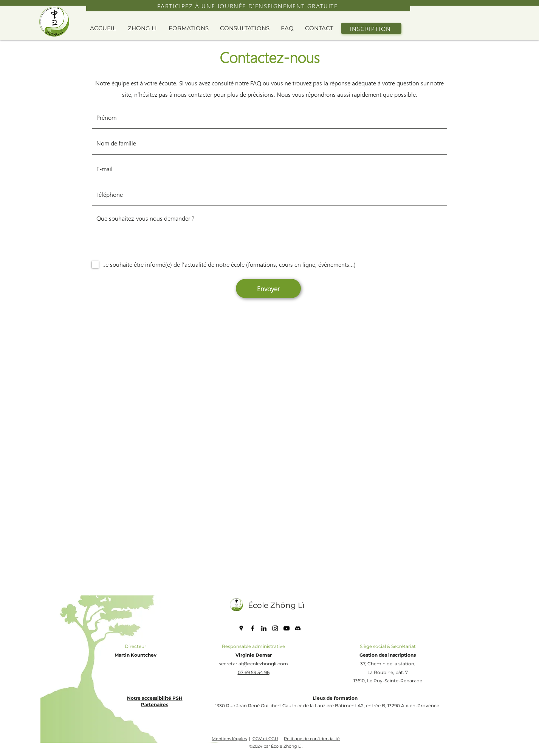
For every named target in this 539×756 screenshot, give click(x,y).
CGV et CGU (265, 739)
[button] (144, 28)
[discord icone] (298, 628)
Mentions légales (229, 739)
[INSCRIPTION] (371, 28)
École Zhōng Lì (276, 605)
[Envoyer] (268, 288)
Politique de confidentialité (312, 739)
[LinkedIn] (264, 628)
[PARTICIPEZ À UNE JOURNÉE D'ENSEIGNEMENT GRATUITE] (248, 6)
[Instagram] (275, 628)
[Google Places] (241, 628)
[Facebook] (252, 628)
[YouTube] (287, 628)
